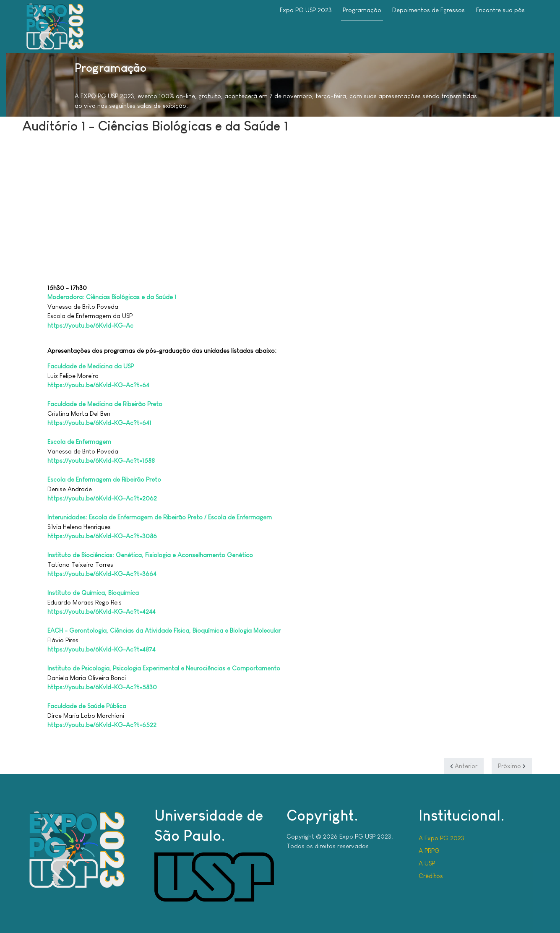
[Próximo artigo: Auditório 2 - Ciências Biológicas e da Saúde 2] (512, 766)
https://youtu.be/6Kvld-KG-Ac (90, 325)
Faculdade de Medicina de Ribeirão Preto (105, 404)
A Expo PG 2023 (441, 838)
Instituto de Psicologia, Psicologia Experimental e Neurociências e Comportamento (164, 668)
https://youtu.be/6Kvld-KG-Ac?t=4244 (102, 611)
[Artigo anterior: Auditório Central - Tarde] (464, 766)
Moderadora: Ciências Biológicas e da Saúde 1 (112, 297)
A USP (427, 863)
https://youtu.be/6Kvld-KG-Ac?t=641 (99, 423)
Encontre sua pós (500, 10)
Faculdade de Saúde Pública (87, 706)
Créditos (431, 876)
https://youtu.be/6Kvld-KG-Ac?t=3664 (102, 574)
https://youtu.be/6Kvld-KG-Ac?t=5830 (102, 687)
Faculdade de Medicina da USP (91, 366)
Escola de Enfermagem (79, 442)
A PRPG (429, 851)
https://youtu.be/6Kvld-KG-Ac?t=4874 (102, 649)
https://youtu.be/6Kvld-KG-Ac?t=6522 (102, 725)
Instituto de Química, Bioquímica (93, 593)
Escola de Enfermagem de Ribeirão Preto (104, 479)
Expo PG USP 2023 (306, 10)
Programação (362, 10)
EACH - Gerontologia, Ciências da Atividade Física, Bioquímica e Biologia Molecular (164, 630)
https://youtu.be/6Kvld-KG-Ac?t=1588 (101, 460)
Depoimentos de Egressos (428, 10)
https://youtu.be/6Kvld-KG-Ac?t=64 (98, 385)
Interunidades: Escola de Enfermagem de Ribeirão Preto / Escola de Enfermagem (160, 517)
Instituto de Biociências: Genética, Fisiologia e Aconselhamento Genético (150, 555)
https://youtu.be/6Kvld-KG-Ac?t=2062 (102, 498)
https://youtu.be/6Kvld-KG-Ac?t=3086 (102, 536)
